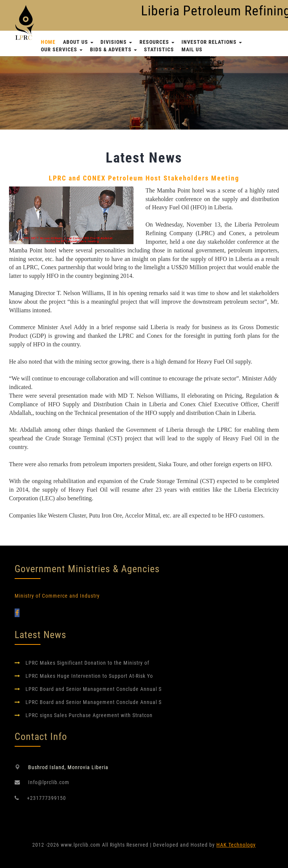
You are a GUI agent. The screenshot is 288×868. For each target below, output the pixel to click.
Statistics (159, 49)
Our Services (62, 49)
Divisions (116, 42)
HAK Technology (236, 845)
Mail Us (192, 49)
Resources (157, 42)
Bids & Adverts (113, 49)
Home (48, 42)
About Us (78, 42)
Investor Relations (212, 42)
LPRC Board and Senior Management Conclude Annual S (94, 689)
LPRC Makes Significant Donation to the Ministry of (87, 663)
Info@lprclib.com (49, 782)
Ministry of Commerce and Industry (57, 596)
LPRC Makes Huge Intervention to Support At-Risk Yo (89, 676)
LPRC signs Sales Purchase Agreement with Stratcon (89, 715)
